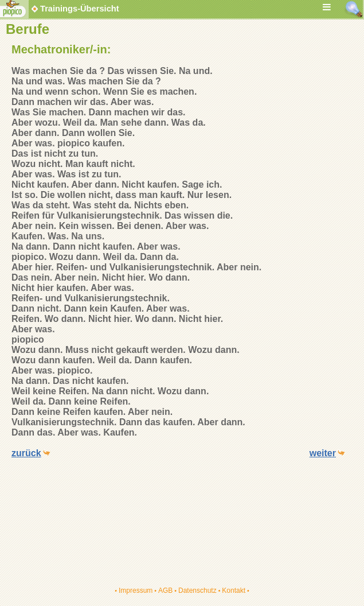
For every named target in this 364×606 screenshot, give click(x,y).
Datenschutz (197, 591)
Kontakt (234, 591)
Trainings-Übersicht (75, 9)
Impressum (136, 591)
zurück (26, 453)
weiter (323, 453)
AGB (165, 591)
